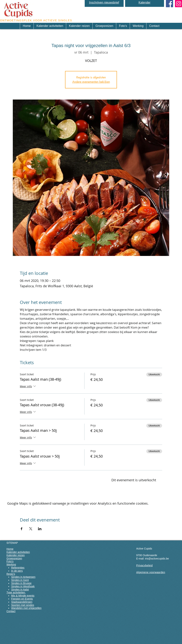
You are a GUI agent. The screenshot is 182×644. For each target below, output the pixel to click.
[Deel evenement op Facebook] (22, 529)
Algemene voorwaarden (151, 572)
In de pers (17, 571)
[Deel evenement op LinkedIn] (40, 529)
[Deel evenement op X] (31, 529)
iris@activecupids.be (157, 559)
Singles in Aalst (20, 590)
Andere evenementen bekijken (91, 82)
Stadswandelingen (22, 602)
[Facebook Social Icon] (169, 4)
